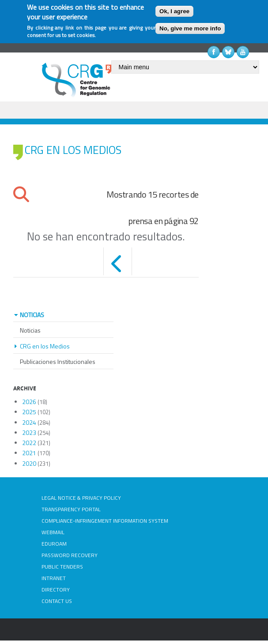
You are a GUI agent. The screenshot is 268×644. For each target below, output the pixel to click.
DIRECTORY (56, 590)
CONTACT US (57, 601)
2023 (29, 432)
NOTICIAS (32, 315)
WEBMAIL (53, 532)
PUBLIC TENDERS (62, 567)
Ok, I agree (174, 11)
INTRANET (54, 578)
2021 (29, 453)
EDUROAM (54, 544)
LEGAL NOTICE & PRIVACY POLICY (81, 498)
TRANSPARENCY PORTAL (71, 509)
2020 (29, 463)
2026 (29, 402)
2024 (29, 422)
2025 (29, 412)
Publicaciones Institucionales (58, 361)
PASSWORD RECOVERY (70, 555)
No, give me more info (190, 28)
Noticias (30, 330)
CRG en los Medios (45, 346)
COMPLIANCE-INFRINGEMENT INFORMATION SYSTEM (105, 521)
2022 (29, 443)
